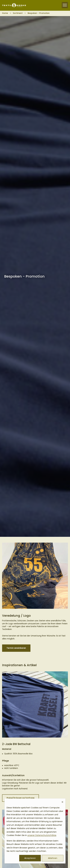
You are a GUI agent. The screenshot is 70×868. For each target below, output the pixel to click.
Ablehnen (53, 858)
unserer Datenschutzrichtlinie (42, 835)
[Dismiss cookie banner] (62, 802)
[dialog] (35, 831)
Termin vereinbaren (16, 648)
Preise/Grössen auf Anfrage (20, 798)
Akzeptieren (30, 858)
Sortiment (18, 13)
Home (5, 13)
